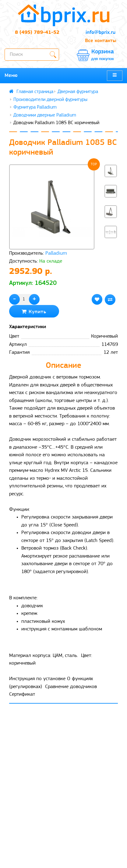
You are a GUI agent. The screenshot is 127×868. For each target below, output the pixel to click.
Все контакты (101, 41)
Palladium (56, 253)
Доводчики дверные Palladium (45, 115)
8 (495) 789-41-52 (37, 32)
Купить (34, 312)
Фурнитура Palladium (35, 107)
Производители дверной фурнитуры (50, 100)
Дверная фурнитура (78, 92)
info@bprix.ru (101, 32)
